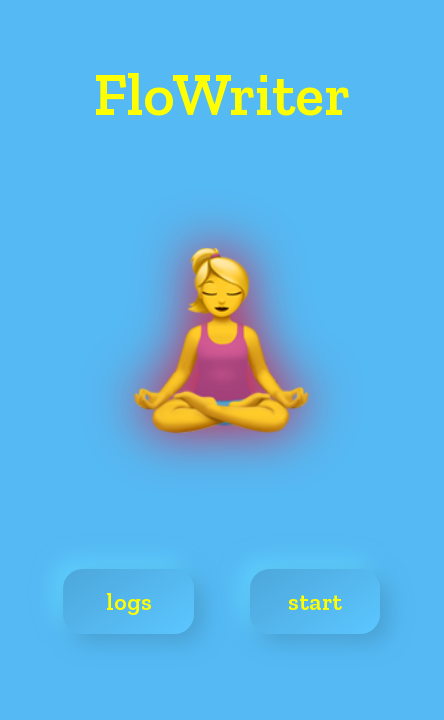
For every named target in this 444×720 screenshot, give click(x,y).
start (315, 601)
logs (129, 601)
